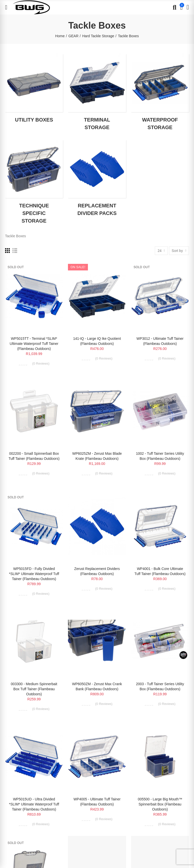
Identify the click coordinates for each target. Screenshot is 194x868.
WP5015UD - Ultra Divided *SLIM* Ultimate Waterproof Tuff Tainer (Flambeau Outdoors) (34, 804)
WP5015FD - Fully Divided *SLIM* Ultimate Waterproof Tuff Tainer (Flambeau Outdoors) (34, 574)
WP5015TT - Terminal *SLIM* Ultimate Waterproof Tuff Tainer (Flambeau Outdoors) (34, 344)
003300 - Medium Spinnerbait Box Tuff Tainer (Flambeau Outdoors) (34, 689)
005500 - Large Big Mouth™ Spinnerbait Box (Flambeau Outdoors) (160, 804)
